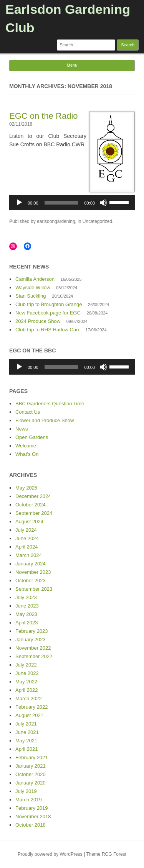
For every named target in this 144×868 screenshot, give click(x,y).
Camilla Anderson (35, 279)
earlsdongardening (56, 221)
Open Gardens (32, 437)
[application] (72, 203)
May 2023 (26, 614)
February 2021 (32, 757)
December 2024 (33, 496)
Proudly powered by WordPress (50, 854)
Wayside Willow (33, 287)
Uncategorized (97, 221)
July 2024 (26, 530)
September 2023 (34, 589)
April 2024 (27, 547)
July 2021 (26, 724)
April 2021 (27, 749)
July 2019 (26, 791)
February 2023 (32, 631)
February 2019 (32, 808)
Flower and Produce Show (45, 420)
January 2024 (31, 564)
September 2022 (34, 656)
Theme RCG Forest (106, 854)
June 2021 (27, 732)
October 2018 (31, 825)
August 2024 (29, 522)
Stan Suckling (31, 296)
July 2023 (26, 597)
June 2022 (27, 673)
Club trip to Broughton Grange (49, 304)
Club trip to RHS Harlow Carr (47, 330)
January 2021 (31, 766)
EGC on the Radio (44, 116)
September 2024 (34, 513)
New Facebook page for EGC (48, 313)
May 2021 (26, 741)
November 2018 (33, 816)
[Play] (19, 203)
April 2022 (27, 690)
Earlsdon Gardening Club (68, 18)
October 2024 (31, 505)
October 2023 (31, 581)
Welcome (26, 446)
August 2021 (29, 715)
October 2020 (31, 774)
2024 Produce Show (38, 321)
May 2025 (26, 488)
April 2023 (27, 623)
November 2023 (33, 572)
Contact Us (28, 412)
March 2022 (29, 698)
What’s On (27, 454)
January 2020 (31, 783)
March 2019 (29, 800)
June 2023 (27, 606)
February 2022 (32, 707)
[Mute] (103, 203)
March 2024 (29, 555)
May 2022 (26, 682)
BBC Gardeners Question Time (50, 404)
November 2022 (33, 648)
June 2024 (27, 538)
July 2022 (26, 665)
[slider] (61, 203)
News (22, 429)
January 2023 (31, 640)
